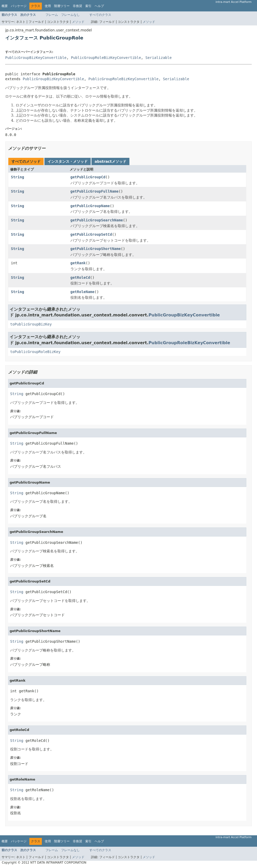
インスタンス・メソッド (68, 161)
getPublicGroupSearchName (97, 220)
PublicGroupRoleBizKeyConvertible (106, 58)
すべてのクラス (100, 15)
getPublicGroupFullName (94, 191)
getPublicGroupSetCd (91, 234)
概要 (5, 6)
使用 (48, 6)
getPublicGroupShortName (96, 249)
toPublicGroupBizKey (31, 324)
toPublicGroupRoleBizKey (35, 352)
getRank (78, 263)
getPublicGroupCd (88, 177)
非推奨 (77, 6)
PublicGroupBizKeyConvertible (36, 58)
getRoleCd (80, 277)
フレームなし (70, 15)
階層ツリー (62, 6)
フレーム (52, 15)
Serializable (158, 58)
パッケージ (19, 6)
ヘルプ (99, 6)
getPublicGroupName (90, 206)
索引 (88, 6)
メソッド (78, 22)
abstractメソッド (110, 161)
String (18, 177)
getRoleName (83, 292)
